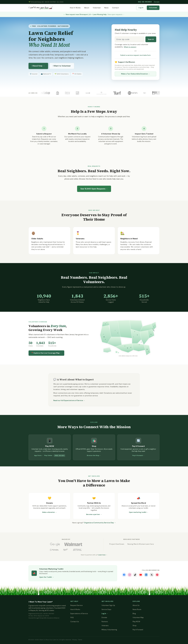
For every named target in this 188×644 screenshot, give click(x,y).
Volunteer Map (138, 618)
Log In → (105, 614)
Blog (134, 614)
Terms (80, 640)
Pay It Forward (138, 630)
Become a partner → (94, 514)
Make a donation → (49, 512)
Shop (135, 626)
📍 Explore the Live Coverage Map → (46, 353)
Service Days (106, 609)
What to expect (130, 47)
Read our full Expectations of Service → (69, 400)
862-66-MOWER (145, 2)
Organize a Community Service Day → (100, 523)
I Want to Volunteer (62, 66)
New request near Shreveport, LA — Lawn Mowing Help (94, 14)
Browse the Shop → (94, 455)
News (106, 8)
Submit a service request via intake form (135, 55)
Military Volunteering (109, 630)
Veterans (105, 626)
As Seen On (33, 93)
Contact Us (75, 622)
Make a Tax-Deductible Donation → (135, 74)
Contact (116, 8)
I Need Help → (38, 66)
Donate (157, 2)
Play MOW (136, 622)
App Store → (39, 455)
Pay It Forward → (138, 455)
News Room (137, 609)
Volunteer (97, 8)
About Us (136, 605)
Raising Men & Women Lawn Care (141, 544)
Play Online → (49, 455)
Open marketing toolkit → (139, 512)
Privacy (75, 640)
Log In (141, 8)
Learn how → (103, 555)
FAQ (72, 618)
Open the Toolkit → (47, 577)
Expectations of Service (79, 614)
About (87, 8)
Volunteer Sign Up (108, 605)
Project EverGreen (117, 544)
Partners (105, 622)
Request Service (76, 605)
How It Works (75, 8)
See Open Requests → (94, 189)
